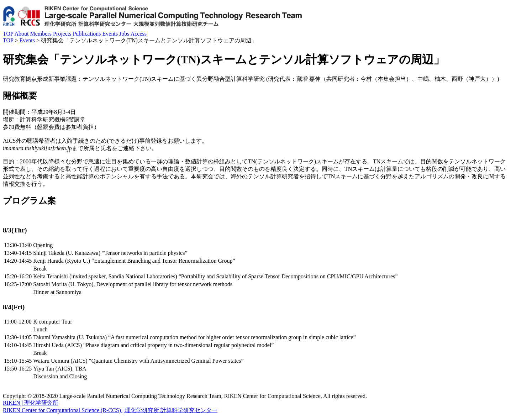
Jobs (124, 34)
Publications (87, 34)
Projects (62, 34)
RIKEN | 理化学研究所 (31, 403)
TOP (8, 34)
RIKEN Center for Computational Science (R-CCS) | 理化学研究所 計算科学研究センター (110, 410)
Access (139, 34)
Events (110, 34)
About (21, 34)
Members (41, 34)
